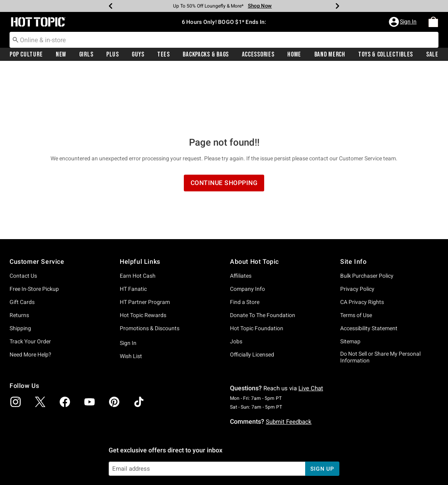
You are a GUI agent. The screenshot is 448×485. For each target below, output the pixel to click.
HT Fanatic (133, 229)
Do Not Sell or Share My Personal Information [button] (380, 297)
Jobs (236, 281)
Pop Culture (26, 55)
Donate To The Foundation (263, 255)
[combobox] (224, 40)
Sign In (128, 283)
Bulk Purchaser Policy (367, 216)
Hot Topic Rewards (143, 255)
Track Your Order (30, 281)
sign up (322, 409)
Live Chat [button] (311, 328)
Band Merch (330, 55)
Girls (86, 55)
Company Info (247, 229)
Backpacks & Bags (206, 55)
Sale (432, 55)
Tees (164, 55)
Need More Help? (30, 294)
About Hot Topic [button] (254, 202)
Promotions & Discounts (150, 268)
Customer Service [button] (37, 202)
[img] (16, 342)
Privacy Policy (357, 229)
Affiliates (241, 216)
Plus (113, 55)
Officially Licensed (252, 294)
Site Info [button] (353, 202)
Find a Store (245, 242)
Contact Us (23, 216)
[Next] (337, 6)
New (61, 55)
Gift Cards (22, 242)
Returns (19, 255)
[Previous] (111, 6)
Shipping (20, 268)
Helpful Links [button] (140, 202)
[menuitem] (433, 22)
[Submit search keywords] (16, 39)
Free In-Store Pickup (34, 229)
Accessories (258, 55)
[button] (403, 22)
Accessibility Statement (369, 268)
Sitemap (350, 281)
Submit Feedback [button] (289, 362)
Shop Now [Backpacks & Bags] (260, 6)
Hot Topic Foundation (257, 268)
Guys (138, 55)
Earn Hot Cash (138, 216)
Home (294, 55)
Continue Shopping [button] (224, 123)
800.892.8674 (312, 468)
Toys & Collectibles (386, 55)
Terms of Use (356, 255)
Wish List (131, 296)
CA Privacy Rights (362, 242)
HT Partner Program (145, 242)
